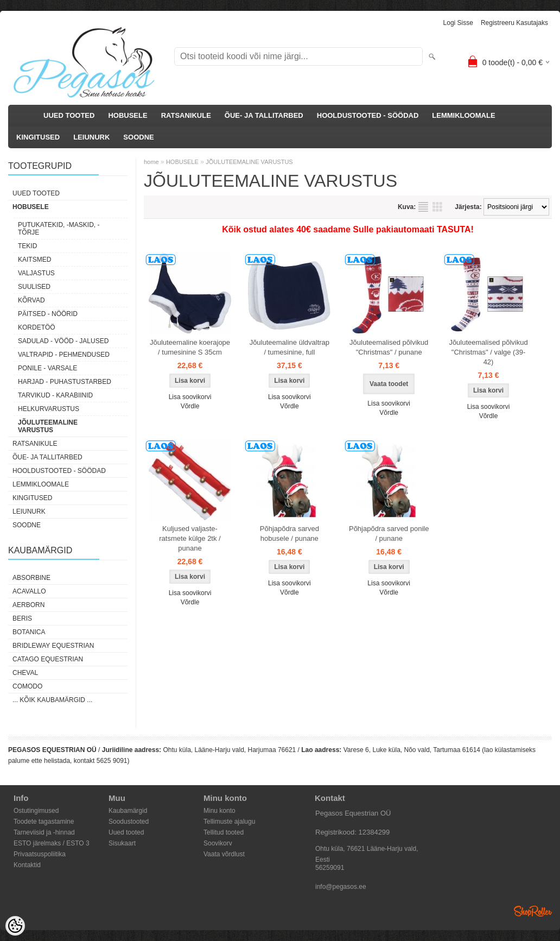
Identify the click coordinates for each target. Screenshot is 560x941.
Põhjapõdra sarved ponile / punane (389, 533)
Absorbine (31, 578)
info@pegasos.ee (341, 887)
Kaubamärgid (128, 811)
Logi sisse (458, 23)
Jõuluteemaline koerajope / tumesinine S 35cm (190, 347)
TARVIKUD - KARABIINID (55, 395)
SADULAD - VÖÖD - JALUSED (63, 341)
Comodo (27, 686)
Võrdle (190, 406)
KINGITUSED (38, 137)
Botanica (29, 632)
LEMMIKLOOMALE (463, 115)
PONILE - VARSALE (47, 368)
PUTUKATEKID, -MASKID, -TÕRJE (59, 229)
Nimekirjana (423, 207)
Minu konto (219, 811)
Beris (22, 618)
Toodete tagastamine (44, 822)
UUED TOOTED (69, 115)
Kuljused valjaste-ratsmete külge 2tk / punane (190, 538)
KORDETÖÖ (37, 327)
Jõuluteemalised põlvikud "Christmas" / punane (389, 347)
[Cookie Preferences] (15, 926)
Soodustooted (129, 822)
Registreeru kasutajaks (514, 23)
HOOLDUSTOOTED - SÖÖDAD (368, 115)
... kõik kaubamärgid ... (52, 700)
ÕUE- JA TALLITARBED (264, 115)
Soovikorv (218, 843)
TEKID (27, 246)
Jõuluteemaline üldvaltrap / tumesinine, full (289, 347)
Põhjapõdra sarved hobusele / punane (289, 533)
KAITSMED (34, 260)
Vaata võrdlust (224, 854)
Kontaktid (27, 865)
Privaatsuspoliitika (40, 854)
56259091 (330, 868)
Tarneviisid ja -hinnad (44, 832)
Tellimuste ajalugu (229, 822)
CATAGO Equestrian (48, 659)
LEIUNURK (91, 137)
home (151, 162)
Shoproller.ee (533, 911)
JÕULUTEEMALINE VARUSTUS (48, 426)
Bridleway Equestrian (53, 646)
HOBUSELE (128, 115)
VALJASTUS (36, 273)
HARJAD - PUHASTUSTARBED (65, 382)
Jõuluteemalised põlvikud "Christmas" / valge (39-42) (488, 352)
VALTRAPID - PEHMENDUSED (64, 355)
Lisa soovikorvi (190, 397)
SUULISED (34, 287)
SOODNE (138, 137)
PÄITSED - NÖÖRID (48, 314)
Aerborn (28, 605)
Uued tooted (126, 832)
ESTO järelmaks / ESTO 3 (52, 843)
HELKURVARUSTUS (49, 409)
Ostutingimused (36, 811)
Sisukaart (122, 843)
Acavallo (29, 591)
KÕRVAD (31, 300)
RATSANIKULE (186, 115)
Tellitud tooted (224, 832)
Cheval (25, 673)
